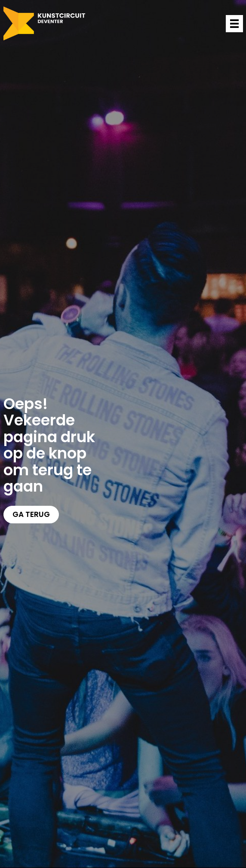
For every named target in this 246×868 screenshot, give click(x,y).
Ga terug (31, 514)
